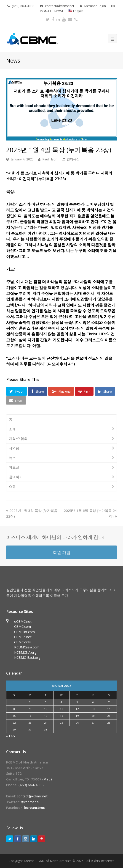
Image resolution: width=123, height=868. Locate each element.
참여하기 (16, 477)
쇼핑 (12, 486)
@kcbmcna (30, 802)
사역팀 (14, 448)
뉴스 (12, 458)
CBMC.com (23, 626)
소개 (12, 429)
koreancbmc (35, 807)
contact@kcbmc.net (60, 6)
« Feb (11, 736)
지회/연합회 (18, 438)
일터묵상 (73, 159)
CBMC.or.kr (23, 642)
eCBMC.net (23, 621)
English (76, 11)
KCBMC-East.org (27, 657)
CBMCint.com (24, 632)
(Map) (47, 779)
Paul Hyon (50, 159)
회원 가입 (62, 552)
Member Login (95, 6)
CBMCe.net (23, 637)
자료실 (14, 467)
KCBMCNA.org (25, 652)
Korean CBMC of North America (48, 861)
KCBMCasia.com (27, 647)
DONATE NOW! (51, 11)
